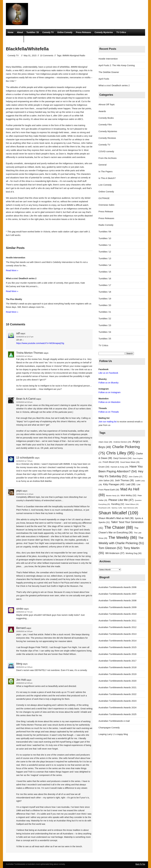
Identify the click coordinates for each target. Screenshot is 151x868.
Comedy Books (106, 118)
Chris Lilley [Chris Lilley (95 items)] (120, 453)
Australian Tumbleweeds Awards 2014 (117, 641)
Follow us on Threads (109, 412)
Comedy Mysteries (104, 32)
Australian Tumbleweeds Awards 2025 (117, 714)
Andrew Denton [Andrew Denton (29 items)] (122, 442)
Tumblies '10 (105, 238)
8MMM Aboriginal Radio (74, 56)
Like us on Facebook (108, 373)
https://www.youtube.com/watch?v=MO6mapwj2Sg (40, 343)
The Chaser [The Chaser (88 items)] (119, 527)
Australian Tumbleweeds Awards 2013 (117, 634)
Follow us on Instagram (109, 392)
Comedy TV (48, 32)
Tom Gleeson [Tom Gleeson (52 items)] (110, 548)
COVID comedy (106, 151)
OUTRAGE (104, 198)
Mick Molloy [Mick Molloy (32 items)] (128, 495)
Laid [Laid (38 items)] (131, 484)
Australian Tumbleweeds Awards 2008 (117, 600)
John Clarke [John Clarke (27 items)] (135, 477)
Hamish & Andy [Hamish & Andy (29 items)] (119, 467)
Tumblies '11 (105, 245)
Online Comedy (65, 32)
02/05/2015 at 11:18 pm (25, 494)
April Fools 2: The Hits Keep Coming (117, 65)
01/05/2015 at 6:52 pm (24, 402)
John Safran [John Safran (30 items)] (106, 481)
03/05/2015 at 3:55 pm (24, 631)
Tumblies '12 (105, 252)
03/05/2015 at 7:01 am (24, 612)
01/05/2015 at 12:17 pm (25, 337)
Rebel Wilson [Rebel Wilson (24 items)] (132, 504)
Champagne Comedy (109, 728)
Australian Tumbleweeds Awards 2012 (117, 627)
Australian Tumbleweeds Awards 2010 (117, 614)
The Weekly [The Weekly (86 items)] (123, 537)
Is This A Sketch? (107, 178)
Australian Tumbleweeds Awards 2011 (117, 621)
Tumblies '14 (105, 265)
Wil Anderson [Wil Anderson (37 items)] (115, 553)
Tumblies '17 (105, 285)
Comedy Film (105, 125)
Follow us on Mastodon (109, 402)
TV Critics (121, 32)
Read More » (12, 270)
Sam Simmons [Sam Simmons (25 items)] (131, 508)
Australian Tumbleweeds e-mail (114, 721)
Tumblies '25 (105, 339)
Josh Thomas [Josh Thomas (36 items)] (124, 480)
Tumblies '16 (105, 278)
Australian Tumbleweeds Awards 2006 (117, 587)
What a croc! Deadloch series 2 (114, 85)
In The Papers (106, 171)
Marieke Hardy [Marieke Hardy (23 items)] (113, 496)
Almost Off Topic (107, 104)
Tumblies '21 (105, 312)
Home (11, 32)
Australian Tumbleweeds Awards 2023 (117, 701)
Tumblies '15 (105, 272)
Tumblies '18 (105, 292)
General (102, 165)
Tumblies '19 (105, 299)
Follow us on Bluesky (109, 383)
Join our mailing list (108, 422)
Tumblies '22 (105, 318)
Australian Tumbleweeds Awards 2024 (117, 707)
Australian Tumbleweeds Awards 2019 (117, 674)
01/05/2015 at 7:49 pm (24, 461)
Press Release (106, 211)
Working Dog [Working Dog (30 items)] (134, 553)
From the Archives (107, 158)
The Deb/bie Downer (109, 72)
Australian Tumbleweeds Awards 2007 (117, 594)
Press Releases (84, 32)
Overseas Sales (106, 205)
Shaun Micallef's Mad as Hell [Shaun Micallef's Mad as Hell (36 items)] (116, 518)
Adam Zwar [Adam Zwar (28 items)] (105, 442)
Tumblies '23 (105, 325)
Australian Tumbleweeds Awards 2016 (117, 654)
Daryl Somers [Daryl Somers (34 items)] (122, 458)
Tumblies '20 (105, 305)
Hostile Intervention (108, 59)
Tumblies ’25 (33, 32)
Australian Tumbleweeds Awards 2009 (117, 607)
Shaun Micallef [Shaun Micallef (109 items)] (118, 513)
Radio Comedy (15, 39)
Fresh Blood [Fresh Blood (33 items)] (111, 462)
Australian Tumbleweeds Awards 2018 (117, 667)
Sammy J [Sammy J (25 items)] (117, 508)
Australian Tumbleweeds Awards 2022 (117, 694)
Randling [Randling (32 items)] (118, 504)
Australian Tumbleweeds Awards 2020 (117, 681)
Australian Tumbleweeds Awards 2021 (117, 687)
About (20, 32)
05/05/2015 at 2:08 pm (24, 667)
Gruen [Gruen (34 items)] (104, 467)
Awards (102, 111)
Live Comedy (105, 185)
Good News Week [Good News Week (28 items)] (130, 462)
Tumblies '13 (105, 258)
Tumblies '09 (105, 232)
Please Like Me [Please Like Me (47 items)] (121, 500)
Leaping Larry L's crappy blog (113, 734)
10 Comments (47, 56)
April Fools (104, 79)
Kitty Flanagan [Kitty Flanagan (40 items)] (114, 484)
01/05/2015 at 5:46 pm (24, 356)
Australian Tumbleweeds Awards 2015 (117, 647)
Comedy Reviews (107, 138)
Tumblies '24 (105, 332)
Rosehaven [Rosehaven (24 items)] (104, 508)
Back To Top (140, 864)
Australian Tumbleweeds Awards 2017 (117, 661)
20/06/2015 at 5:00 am (24, 683)
